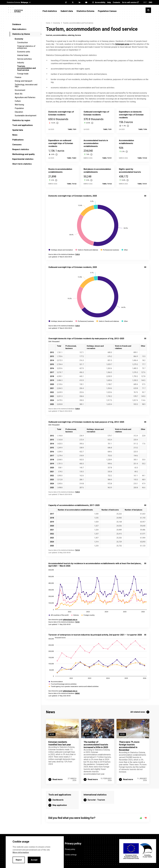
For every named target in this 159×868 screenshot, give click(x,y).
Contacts (116, 2)
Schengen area (122, 44)
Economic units (24, 52)
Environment (20, 90)
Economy (19, 39)
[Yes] (141, 818)
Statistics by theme (21, 34)
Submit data (67, 11)
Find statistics (50, 11)
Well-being (19, 105)
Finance (18, 77)
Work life (19, 94)
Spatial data (18, 130)
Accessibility (100, 2)
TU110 (77, 550)
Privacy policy (70, 849)
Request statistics (21, 149)
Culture (18, 101)
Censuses (17, 145)
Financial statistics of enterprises (26, 47)
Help (109, 2)
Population (19, 108)
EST (145, 2)
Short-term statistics (22, 164)
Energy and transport (23, 81)
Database (17, 24)
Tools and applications (23, 125)
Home (48, 23)
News (15, 135)
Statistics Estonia (85, 11)
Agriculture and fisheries (25, 97)
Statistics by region (21, 120)
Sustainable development (26, 116)
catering (71, 35)
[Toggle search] (148, 10)
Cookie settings (71, 855)
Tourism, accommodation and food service (26, 68)
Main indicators (19, 29)
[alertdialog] (35, 852)
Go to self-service (129, 2)
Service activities (25, 59)
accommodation (60, 35)
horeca (78, 35)
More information (21, 852)
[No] (146, 818)
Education (19, 112)
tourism (49, 35)
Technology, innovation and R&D (26, 86)
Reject (19, 860)
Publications (18, 140)
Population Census (107, 11)
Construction (23, 43)
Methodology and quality (23, 154)
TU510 (77, 409)
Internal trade (23, 55)
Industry (21, 63)
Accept (34, 860)
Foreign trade (23, 74)
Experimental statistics (23, 159)
